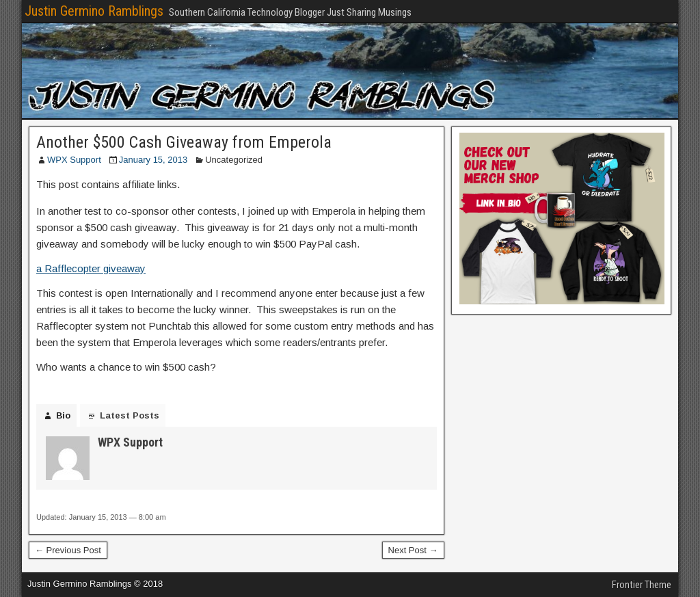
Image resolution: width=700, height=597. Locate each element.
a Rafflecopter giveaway (91, 268)
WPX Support (74, 160)
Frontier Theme (642, 585)
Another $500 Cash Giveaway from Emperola (184, 142)
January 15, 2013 (153, 160)
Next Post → (413, 550)
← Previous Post (68, 550)
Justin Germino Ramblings (94, 11)
